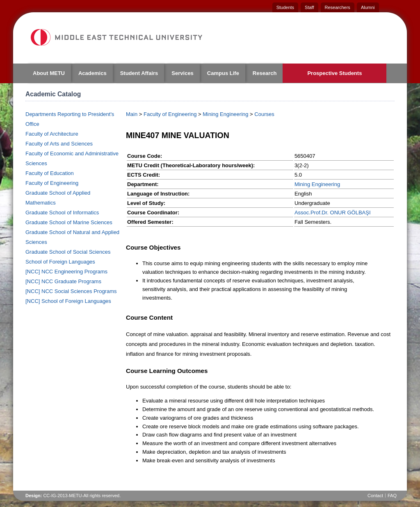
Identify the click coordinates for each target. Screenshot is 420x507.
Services (183, 73)
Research (265, 73)
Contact (375, 496)
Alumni (368, 7)
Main (132, 114)
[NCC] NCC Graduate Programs (63, 281)
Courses (264, 114)
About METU (49, 73)
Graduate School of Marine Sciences (69, 222)
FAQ (392, 496)
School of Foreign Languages (60, 262)
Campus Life (223, 73)
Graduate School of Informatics (62, 213)
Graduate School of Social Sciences (68, 252)
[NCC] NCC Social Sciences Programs (71, 291)
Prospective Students (334, 73)
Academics (92, 73)
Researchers (338, 7)
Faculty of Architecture (52, 134)
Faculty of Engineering (52, 183)
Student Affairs (139, 73)
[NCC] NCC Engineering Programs (66, 272)
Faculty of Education (50, 173)
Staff (309, 7)
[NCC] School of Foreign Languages (68, 301)
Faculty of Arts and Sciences (59, 144)
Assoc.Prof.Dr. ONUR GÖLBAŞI (333, 213)
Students (285, 7)
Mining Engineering (225, 114)
